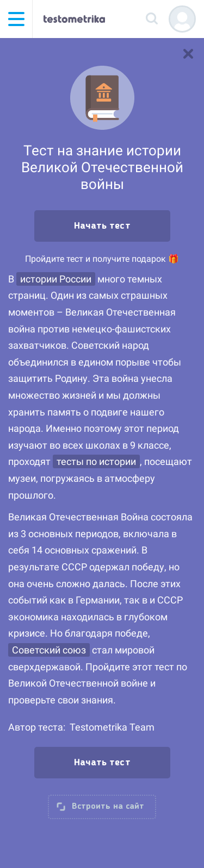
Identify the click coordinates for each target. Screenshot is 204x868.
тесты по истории (96, 461)
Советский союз (49, 650)
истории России (56, 279)
